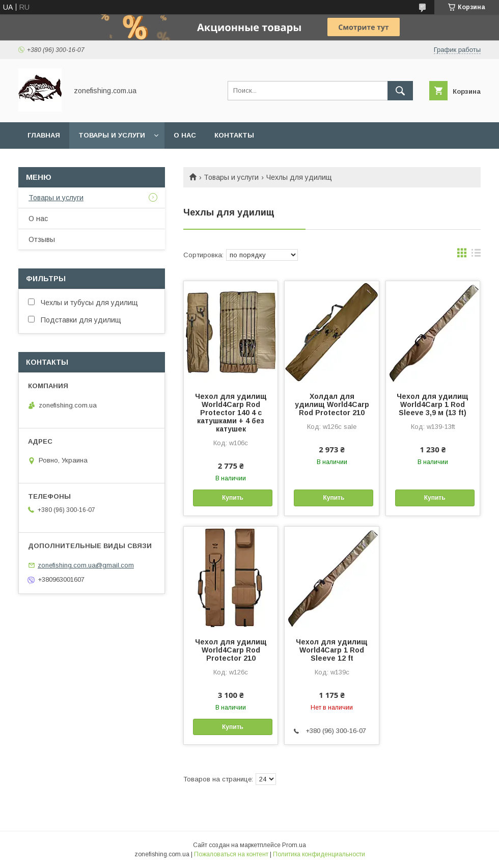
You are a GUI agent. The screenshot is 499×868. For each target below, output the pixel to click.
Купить (233, 498)
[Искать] (400, 91)
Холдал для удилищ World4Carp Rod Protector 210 (332, 404)
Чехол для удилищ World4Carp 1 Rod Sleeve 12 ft (332, 650)
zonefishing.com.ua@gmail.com (86, 565)
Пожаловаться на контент (231, 854)
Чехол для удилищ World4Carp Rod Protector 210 (231, 650)
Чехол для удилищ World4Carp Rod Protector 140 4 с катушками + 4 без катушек (231, 413)
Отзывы (42, 239)
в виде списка (476, 255)
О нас (185, 135)
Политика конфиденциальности (319, 854)
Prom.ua (294, 845)
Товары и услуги (112, 135)
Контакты (234, 135)
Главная (44, 135)
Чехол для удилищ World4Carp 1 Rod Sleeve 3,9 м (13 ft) (433, 404)
